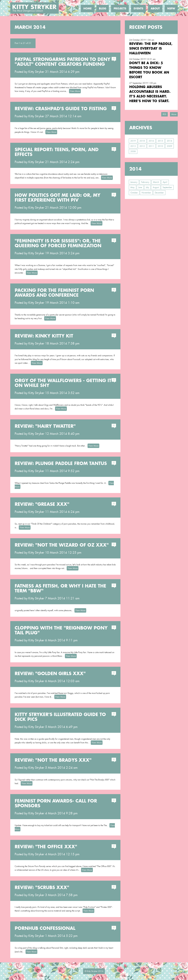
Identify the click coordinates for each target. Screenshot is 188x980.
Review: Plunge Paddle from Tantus (61, 463)
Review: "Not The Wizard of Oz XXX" (62, 545)
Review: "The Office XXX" (46, 847)
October (134, 193)
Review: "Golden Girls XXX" (50, 673)
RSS (164, 114)
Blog (103, 9)
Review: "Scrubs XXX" (42, 887)
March (156, 182)
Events (138, 9)
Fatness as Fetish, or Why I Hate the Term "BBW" (60, 588)
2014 (169, 141)
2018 (142, 141)
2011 (151, 146)
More (174, 114)
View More (75, 91)
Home (87, 9)
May (132, 187)
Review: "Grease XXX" (42, 504)
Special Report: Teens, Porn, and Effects (57, 152)
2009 (169, 146)
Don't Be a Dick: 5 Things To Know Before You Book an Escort (149, 70)
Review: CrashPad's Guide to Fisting (61, 109)
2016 (151, 141)
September (167, 187)
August (156, 187)
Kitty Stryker (36, 72)
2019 (133, 141)
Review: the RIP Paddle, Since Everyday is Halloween (151, 48)
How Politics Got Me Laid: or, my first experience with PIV (58, 198)
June (140, 187)
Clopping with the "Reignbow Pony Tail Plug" (61, 630)
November (146, 193)
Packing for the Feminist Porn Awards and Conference (54, 293)
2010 (160, 146)
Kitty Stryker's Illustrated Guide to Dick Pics (60, 717)
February (145, 182)
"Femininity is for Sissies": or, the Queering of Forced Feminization (58, 243)
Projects (120, 9)
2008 (133, 151)
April (165, 182)
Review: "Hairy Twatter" (45, 426)
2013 (133, 146)
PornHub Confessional (45, 928)
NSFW (171, 9)
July (147, 187)
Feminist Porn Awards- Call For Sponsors (56, 803)
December (159, 193)
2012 (142, 146)
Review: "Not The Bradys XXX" (53, 760)
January (134, 182)
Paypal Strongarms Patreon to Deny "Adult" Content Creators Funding (62, 62)
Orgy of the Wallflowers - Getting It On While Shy (63, 383)
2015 (160, 141)
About (155, 9)
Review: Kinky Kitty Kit (44, 336)
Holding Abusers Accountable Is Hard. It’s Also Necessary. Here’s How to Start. (150, 94)
